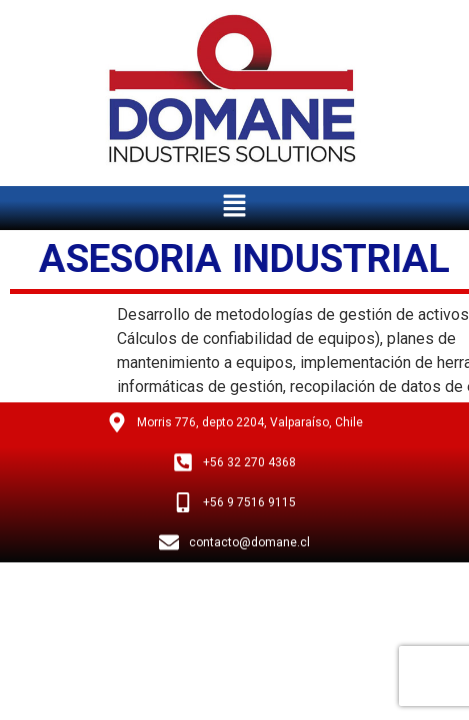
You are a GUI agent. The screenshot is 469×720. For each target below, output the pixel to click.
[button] (234, 203)
